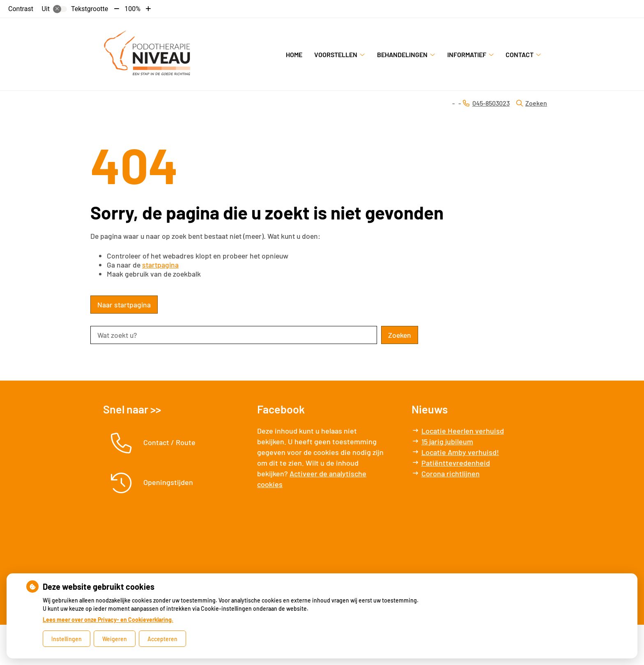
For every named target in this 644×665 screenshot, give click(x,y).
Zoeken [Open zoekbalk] (532, 103)
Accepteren (162, 639)
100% (132, 9)
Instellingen (67, 639)
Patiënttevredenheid (456, 463)
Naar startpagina (124, 305)
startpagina (160, 265)
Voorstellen (336, 54)
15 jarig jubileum (447, 441)
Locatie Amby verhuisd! (460, 452)
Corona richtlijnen (451, 473)
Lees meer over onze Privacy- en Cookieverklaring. (108, 620)
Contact (520, 54)
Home (294, 54)
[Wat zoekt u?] (234, 335)
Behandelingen (402, 54)
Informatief (467, 54)
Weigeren (115, 639)
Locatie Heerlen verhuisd (463, 431)
